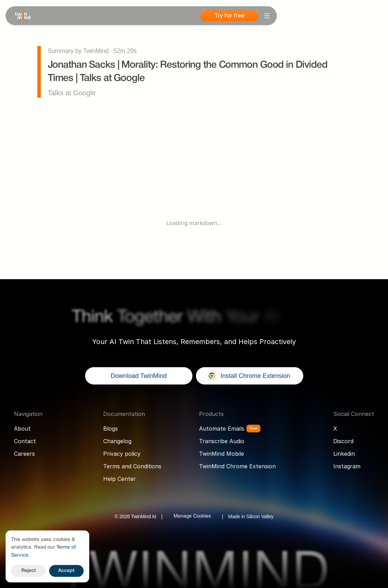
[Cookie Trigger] (192, 516)
